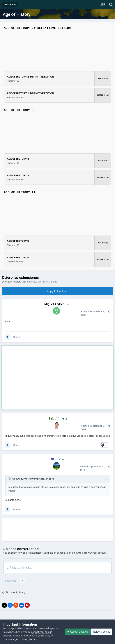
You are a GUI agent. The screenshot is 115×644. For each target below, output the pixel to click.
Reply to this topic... (19, 568)
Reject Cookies (101, 632)
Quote (16, 337)
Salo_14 (44, 479)
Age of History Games (25, 639)
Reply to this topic (57, 291)
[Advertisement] (48, 373)
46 (62, 460)
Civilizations (51, 282)
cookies (25, 628)
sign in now (73, 553)
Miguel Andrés (13, 282)
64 (65, 419)
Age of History (17, 14)
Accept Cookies (77, 632)
